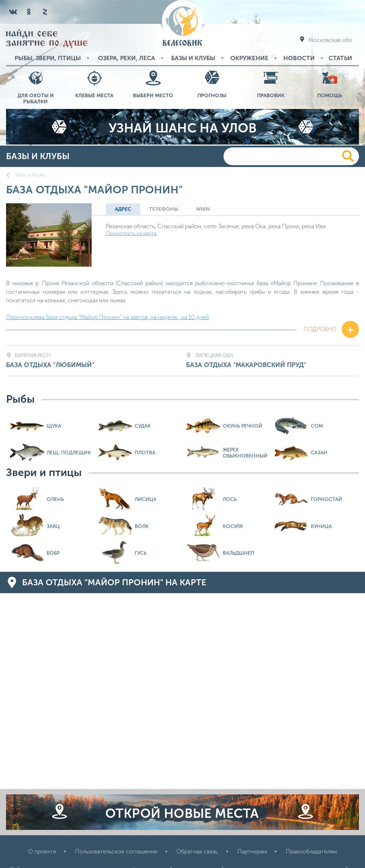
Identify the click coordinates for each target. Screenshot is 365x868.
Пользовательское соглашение (116, 851)
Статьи (340, 58)
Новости (299, 58)
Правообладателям (311, 851)
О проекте (42, 851)
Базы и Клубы (193, 58)
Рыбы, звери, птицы (48, 58)
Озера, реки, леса (127, 58)
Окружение (249, 58)
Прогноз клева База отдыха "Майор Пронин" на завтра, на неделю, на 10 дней (107, 317)
